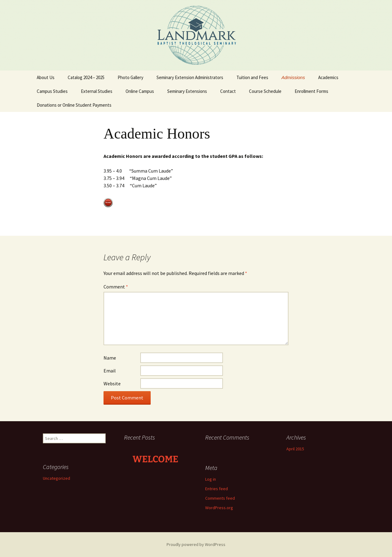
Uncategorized (57, 478)
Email (110, 371)
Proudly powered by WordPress (196, 544)
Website (112, 383)
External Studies (97, 91)
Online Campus (140, 91)
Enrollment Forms (311, 91)
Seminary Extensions (187, 91)
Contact (228, 91)
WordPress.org (219, 508)
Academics (328, 77)
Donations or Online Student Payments (74, 105)
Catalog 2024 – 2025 (86, 77)
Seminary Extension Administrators (190, 77)
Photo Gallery (130, 77)
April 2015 (295, 449)
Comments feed (220, 498)
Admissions (293, 77)
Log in (211, 479)
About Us (46, 77)
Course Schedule (265, 91)
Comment (116, 287)
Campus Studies (52, 91)
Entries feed (217, 489)
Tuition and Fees (252, 77)
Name (110, 358)
